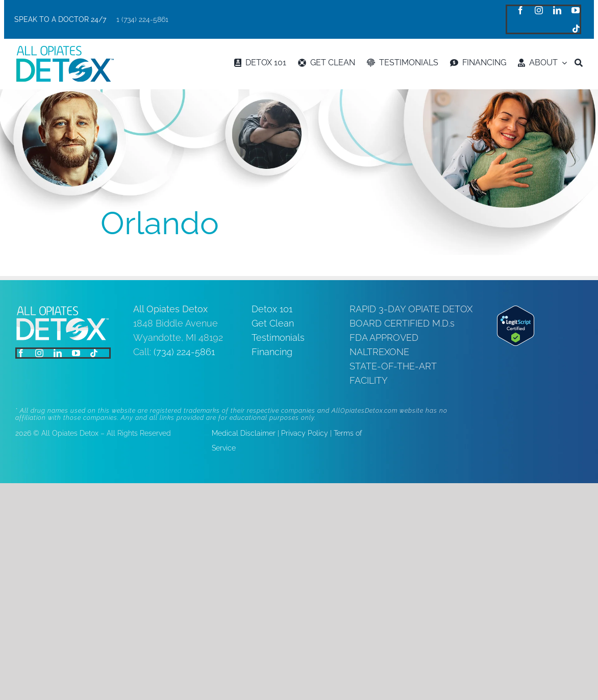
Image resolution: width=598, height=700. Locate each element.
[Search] (579, 63)
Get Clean (273, 323)
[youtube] (576, 10)
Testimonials (278, 337)
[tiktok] (576, 29)
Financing (272, 352)
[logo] (65, 50)
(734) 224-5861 (184, 352)
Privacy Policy (305, 433)
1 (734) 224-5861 (142, 19)
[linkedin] (557, 10)
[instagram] (539, 10)
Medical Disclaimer (244, 433)
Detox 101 (272, 309)
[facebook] (520, 10)
